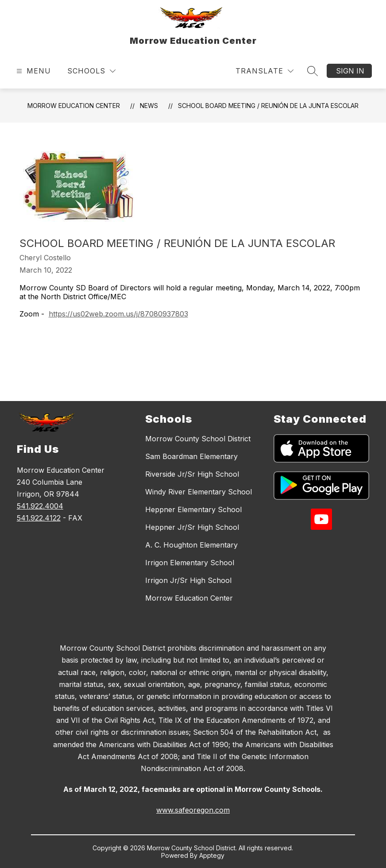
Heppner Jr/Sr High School (192, 527)
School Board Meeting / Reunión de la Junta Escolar (268, 106)
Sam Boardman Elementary (191, 456)
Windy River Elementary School (199, 492)
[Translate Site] (264, 71)
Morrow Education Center (74, 106)
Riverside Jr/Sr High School (192, 474)
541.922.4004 (40, 506)
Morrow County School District (198, 439)
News (149, 106)
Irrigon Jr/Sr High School (188, 580)
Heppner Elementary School (193, 509)
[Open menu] (33, 71)
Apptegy (212, 855)
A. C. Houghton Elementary (191, 545)
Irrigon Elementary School (190, 563)
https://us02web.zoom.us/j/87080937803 (118, 314)
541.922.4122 (39, 518)
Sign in (350, 71)
